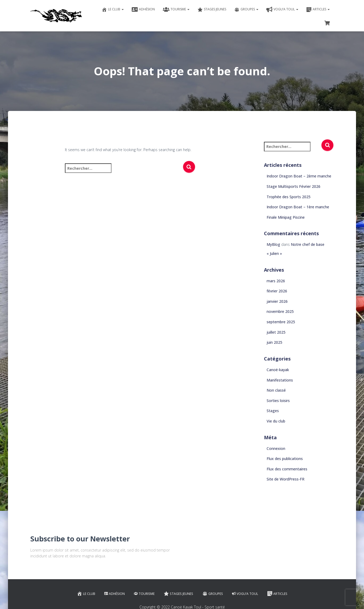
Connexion (276, 448)
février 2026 (277, 291)
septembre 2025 (281, 322)
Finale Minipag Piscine (286, 217)
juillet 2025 (276, 332)
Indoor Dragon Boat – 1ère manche (298, 207)
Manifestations (280, 380)
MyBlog (273, 244)
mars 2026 (276, 281)
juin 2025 (274, 342)
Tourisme (176, 10)
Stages (273, 411)
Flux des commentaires (287, 469)
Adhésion (143, 10)
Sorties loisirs (278, 401)
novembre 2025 (280, 311)
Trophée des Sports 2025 (289, 197)
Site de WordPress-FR (286, 479)
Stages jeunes (212, 10)
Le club (113, 10)
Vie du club (276, 421)
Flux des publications (285, 459)
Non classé (276, 390)
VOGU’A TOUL (282, 10)
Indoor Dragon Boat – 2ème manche (299, 176)
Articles (318, 10)
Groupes (246, 10)
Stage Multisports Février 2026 (293, 186)
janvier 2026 (277, 301)
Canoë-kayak (278, 370)
